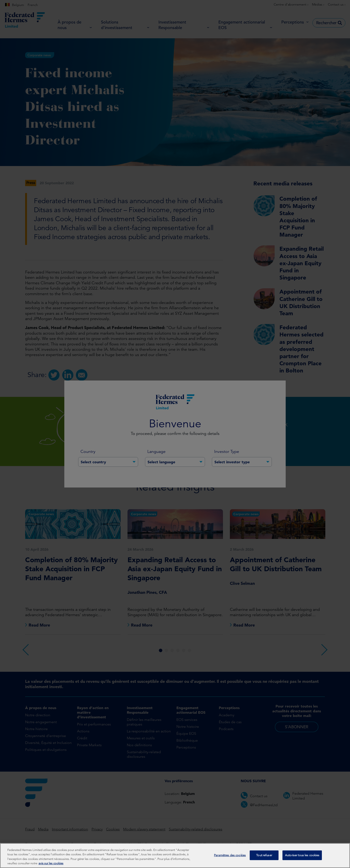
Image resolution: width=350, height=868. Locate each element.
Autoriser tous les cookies (302, 858)
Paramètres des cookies (230, 858)
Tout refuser (264, 858)
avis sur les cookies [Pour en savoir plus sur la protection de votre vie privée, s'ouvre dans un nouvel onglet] (51, 866)
